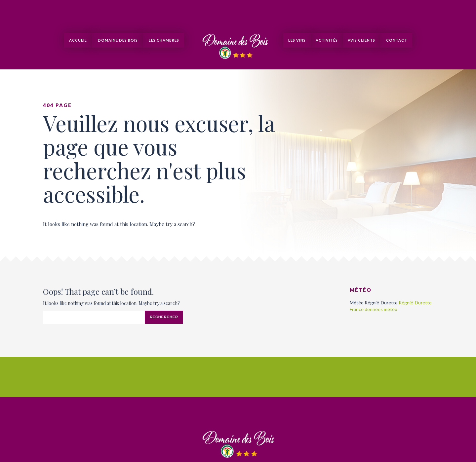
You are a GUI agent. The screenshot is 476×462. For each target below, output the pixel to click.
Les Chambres (163, 40)
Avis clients (361, 40)
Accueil (78, 40)
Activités (327, 40)
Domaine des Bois (117, 40)
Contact (396, 40)
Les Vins (297, 40)
